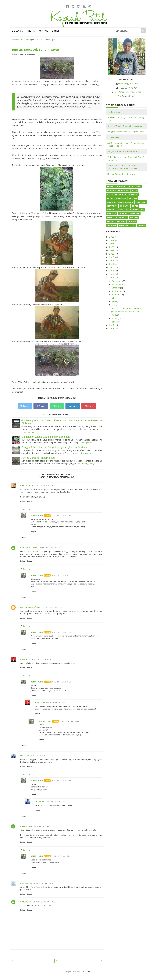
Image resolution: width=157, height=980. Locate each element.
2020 (112, 254)
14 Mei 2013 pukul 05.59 (50, 548)
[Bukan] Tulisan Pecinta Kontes (122, 174)
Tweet (25, 406)
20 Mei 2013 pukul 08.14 (69, 721)
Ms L (142, 210)
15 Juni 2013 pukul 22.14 (55, 802)
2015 (112, 271)
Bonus (56, 31)
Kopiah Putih (37, 516)
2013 (112, 277)
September (117, 291)
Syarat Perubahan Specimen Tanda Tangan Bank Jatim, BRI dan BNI (126, 167)
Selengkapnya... (29, 432)
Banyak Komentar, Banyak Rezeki (123, 151)
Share (41, 406)
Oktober (116, 288)
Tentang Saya (114, 112)
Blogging (111, 190)
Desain (134, 190)
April (114, 315)
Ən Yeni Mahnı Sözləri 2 (31, 607)
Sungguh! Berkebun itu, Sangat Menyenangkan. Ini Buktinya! (55, 447)
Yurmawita (26, 902)
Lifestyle (134, 210)
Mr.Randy (25, 756)
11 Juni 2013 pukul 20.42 (39, 826)
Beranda (17, 31)
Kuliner (111, 210)
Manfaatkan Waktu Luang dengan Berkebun (46, 437)
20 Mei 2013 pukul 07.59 (41, 659)
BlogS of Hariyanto (30, 548)
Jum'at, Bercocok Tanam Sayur (38, 458)
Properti (123, 217)
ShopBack (132, 221)
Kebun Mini (31, 54)
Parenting (135, 214)
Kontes (135, 206)
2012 (112, 325)
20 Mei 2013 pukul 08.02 (61, 682)
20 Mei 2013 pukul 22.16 (40, 756)
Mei (114, 305)
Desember (117, 281)
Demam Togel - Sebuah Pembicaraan (125, 126)
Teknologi (112, 225)
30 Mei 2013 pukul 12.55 (61, 632)
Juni (114, 301)
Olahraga (112, 214)
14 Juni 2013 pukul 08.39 (43, 883)
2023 (112, 243)
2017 (112, 264)
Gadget (110, 198)
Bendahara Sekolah (124, 187)
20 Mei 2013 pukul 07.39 (61, 575)
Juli (113, 298)
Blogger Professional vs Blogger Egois (126, 132)
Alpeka (110, 187)
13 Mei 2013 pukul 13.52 (61, 516)
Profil (31, 31)
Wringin (141, 225)
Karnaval (111, 202)
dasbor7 (24, 826)
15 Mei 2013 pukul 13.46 (53, 607)
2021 (112, 250)
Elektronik (112, 194)
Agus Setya (25, 659)
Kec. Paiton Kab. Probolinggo (128, 92)
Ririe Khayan (26, 883)
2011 (112, 328)
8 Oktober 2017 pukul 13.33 (43, 902)
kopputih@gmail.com (128, 84)
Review (110, 221)
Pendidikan (112, 217)
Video (133, 225)
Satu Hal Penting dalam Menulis (126, 308)
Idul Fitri (133, 198)
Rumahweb (120, 221)
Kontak (43, 31)
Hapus (29, 502)
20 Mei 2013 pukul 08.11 (55, 703)
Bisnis (138, 187)
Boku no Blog (27, 486)
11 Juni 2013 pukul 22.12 (61, 856)
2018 (112, 260)
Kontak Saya (113, 137)
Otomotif (123, 214)
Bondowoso (124, 190)
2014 (112, 274)
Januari (115, 322)
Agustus (116, 295)
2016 (112, 267)
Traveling (123, 225)
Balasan (26, 509)
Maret (115, 318)
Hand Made (121, 198)
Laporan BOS (122, 210)
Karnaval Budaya (126, 202)
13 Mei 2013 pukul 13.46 (44, 486)
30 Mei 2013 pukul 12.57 (61, 781)
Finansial (133, 194)
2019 (112, 257)
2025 (112, 237)
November (117, 284)
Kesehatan (124, 206)
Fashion (123, 194)
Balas (23, 502)
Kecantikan (112, 206)
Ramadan (134, 217)
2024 (112, 240)
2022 (112, 247)
